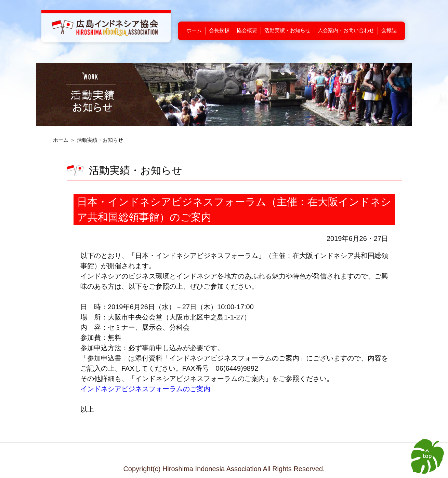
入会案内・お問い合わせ (346, 30)
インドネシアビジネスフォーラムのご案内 (145, 389)
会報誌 (389, 30)
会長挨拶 (219, 30)
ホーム (194, 30)
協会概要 (247, 30)
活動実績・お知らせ (287, 30)
